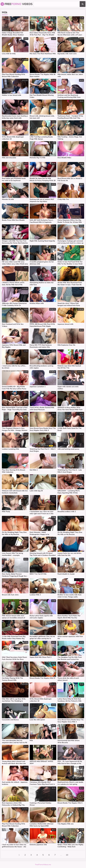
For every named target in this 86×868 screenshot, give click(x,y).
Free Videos (17, 4)
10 (67, 855)
